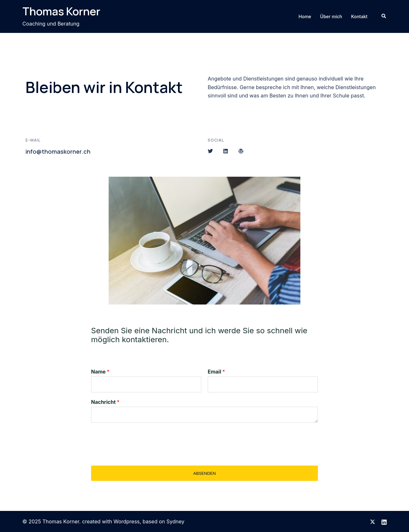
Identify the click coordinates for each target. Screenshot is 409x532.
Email (216, 372)
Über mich (331, 16)
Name (100, 372)
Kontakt (359, 16)
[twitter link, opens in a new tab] (373, 521)
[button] (384, 16)
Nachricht (105, 402)
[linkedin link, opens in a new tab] (384, 521)
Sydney (175, 521)
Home (305, 16)
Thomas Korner (61, 11)
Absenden (204, 473)
